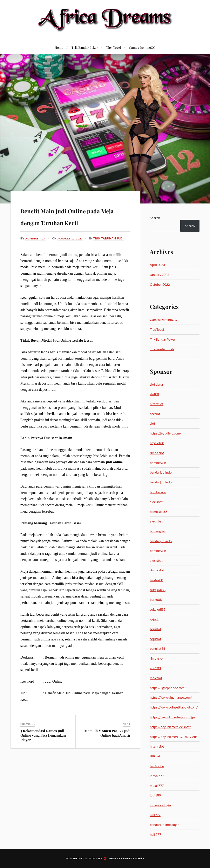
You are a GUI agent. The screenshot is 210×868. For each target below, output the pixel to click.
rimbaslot (157, 658)
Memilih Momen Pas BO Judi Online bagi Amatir (107, 745)
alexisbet (156, 502)
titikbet (155, 756)
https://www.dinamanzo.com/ (171, 697)
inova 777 (157, 776)
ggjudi (154, 619)
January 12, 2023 (73, 250)
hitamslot (157, 404)
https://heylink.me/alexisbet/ (170, 727)
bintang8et (158, 531)
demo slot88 (159, 511)
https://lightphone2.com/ (168, 688)
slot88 (154, 394)
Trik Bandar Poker (85, 47)
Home (59, 47)
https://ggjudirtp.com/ (165, 433)
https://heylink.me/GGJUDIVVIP (173, 737)
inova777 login (160, 805)
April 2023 (157, 265)
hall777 (155, 815)
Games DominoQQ (142, 47)
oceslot (155, 414)
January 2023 (160, 275)
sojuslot (155, 629)
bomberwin (158, 463)
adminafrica (36, 250)
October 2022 (160, 284)
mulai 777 (157, 785)
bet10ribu (157, 766)
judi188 (155, 795)
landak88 (156, 580)
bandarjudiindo (161, 472)
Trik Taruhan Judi (113, 250)
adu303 (155, 668)
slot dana (156, 384)
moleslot (156, 678)
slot (153, 423)
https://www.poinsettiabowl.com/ (174, 707)
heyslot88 (157, 443)
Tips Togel (113, 47)
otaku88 (156, 599)
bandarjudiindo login (165, 825)
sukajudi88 (158, 590)
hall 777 (155, 834)
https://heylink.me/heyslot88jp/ (172, 717)
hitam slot (157, 746)
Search (155, 218)
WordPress (93, 858)
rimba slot (157, 453)
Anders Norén (134, 858)
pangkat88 (157, 648)
